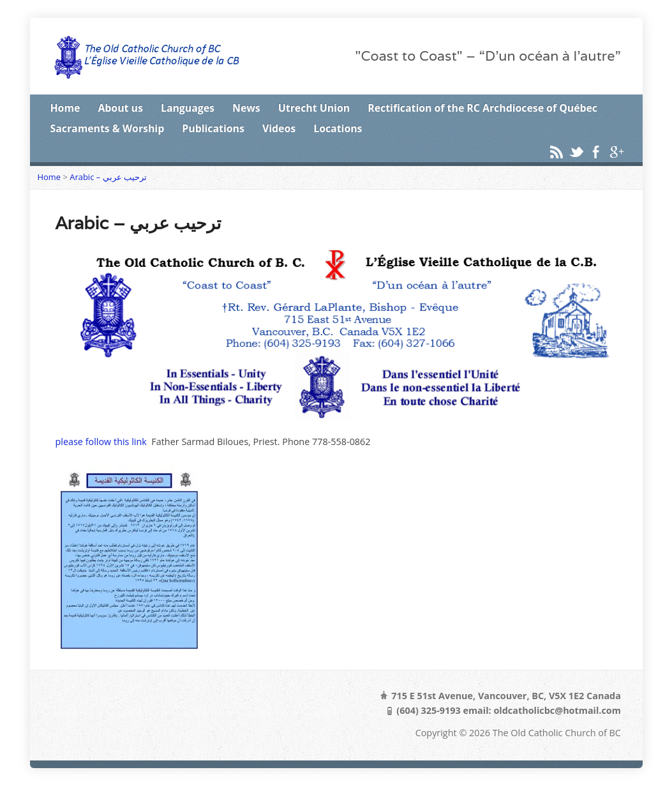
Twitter (576, 152)
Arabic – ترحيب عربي (108, 177)
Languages (188, 108)
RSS (556, 152)
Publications (213, 128)
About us (120, 108)
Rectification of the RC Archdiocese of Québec (482, 108)
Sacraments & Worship (108, 128)
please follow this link (101, 442)
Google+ (616, 152)
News (246, 108)
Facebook (596, 152)
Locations (338, 128)
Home (65, 108)
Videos (279, 128)
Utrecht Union (314, 108)
